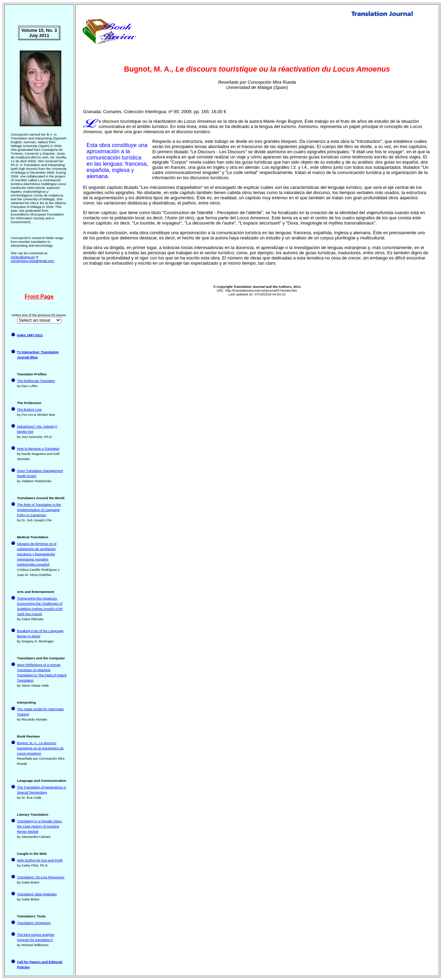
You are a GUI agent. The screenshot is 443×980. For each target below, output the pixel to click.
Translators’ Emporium (34, 923)
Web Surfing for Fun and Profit (40, 860)
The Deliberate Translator (36, 381)
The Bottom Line (29, 409)
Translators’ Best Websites (37, 894)
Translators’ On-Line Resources (41, 877)
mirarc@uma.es (23, 257)
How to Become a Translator (38, 448)
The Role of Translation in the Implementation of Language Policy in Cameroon (39, 510)
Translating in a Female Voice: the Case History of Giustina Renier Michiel (40, 826)
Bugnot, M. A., (40, 748)
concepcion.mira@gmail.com (32, 261)
